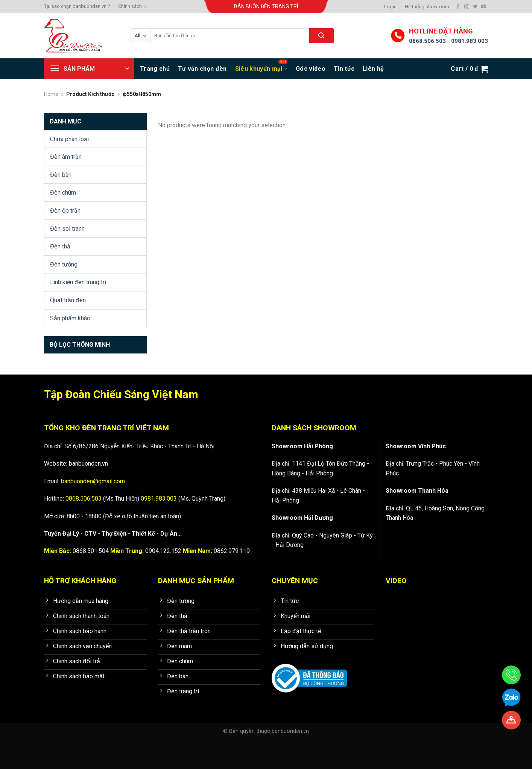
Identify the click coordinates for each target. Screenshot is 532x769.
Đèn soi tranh (67, 229)
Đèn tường (64, 264)
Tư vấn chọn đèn (202, 69)
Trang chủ (155, 69)
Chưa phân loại (69, 139)
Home (51, 94)
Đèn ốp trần (65, 211)
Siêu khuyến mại (261, 69)
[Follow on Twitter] (475, 7)
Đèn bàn (61, 175)
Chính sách (132, 7)
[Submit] (321, 36)
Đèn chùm (63, 193)
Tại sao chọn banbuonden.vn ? (77, 6)
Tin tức (344, 69)
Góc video (311, 69)
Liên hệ (373, 69)
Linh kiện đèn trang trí (78, 282)
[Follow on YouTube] (484, 7)
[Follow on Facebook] (458, 7)
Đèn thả (60, 246)
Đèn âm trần (66, 157)
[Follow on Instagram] (467, 7)
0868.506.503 (427, 41)
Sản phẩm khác (70, 318)
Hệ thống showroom (427, 7)
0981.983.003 (470, 41)
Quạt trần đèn (68, 300)
